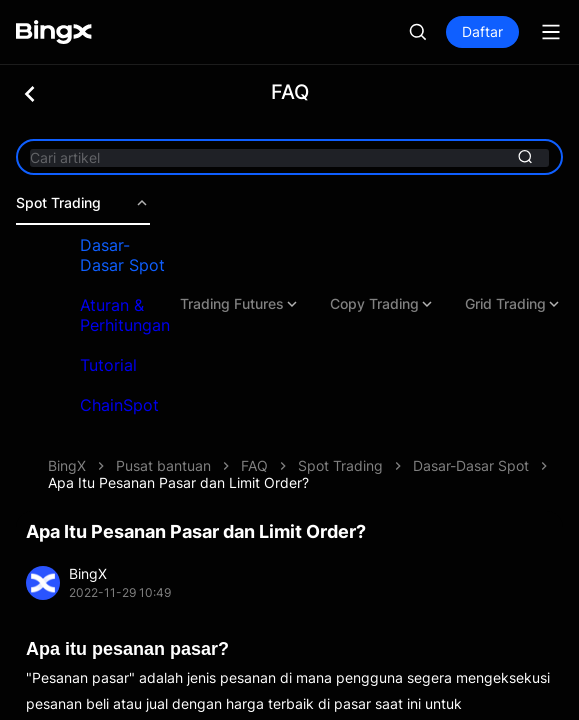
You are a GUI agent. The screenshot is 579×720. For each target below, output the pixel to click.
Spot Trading (83, 203)
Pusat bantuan (163, 465)
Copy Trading (382, 304)
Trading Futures (240, 304)
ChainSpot (119, 405)
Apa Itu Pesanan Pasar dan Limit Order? (178, 482)
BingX (67, 465)
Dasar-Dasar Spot (122, 255)
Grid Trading (513, 304)
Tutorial (108, 365)
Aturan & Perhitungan (125, 315)
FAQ (254, 465)
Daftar (482, 31)
